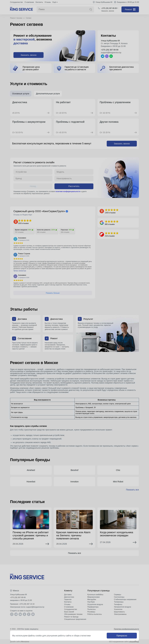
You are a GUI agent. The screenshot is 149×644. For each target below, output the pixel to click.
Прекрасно (122, 636)
